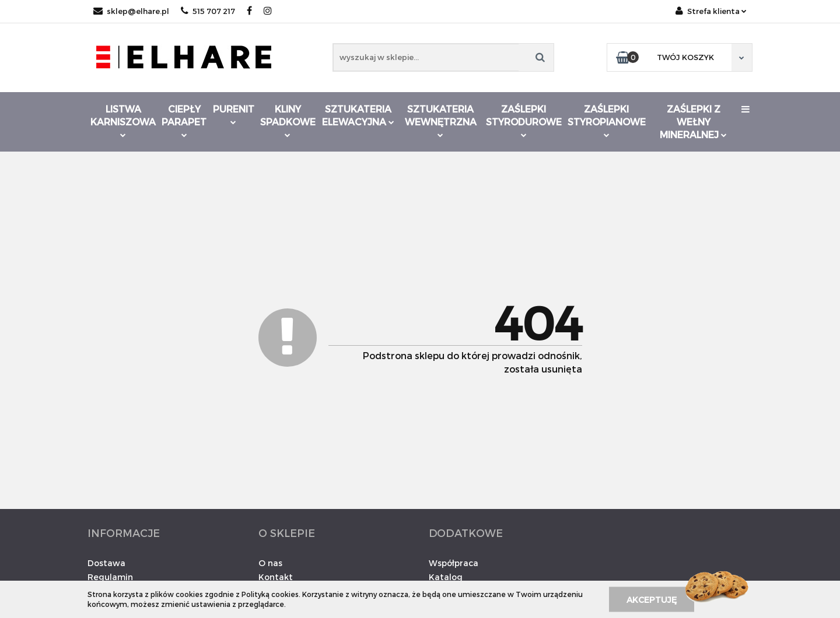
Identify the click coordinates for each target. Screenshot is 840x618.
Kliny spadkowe (288, 120)
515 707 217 (208, 11)
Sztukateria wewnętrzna (441, 120)
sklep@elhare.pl (131, 11)
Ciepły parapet (184, 120)
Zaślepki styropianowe (607, 120)
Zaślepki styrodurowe (524, 120)
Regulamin (110, 577)
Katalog (446, 577)
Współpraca (454, 563)
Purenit (234, 114)
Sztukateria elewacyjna (358, 115)
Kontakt (276, 577)
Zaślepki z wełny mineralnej (693, 122)
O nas (270, 563)
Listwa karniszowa (123, 120)
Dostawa (106, 563)
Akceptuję (652, 599)
